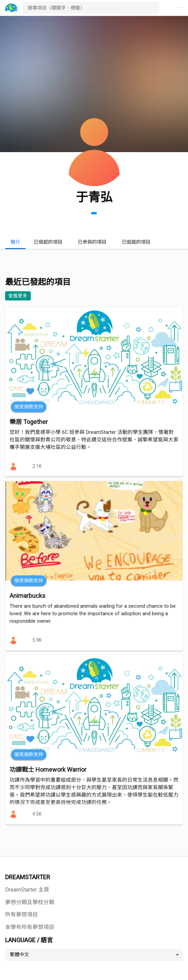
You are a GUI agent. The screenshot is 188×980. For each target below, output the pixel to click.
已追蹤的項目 (136, 242)
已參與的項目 (92, 242)
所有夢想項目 (21, 914)
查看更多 (18, 296)
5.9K (37, 640)
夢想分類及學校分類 (30, 902)
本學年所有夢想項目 (30, 927)
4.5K (37, 814)
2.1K (37, 466)
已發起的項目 (48, 242)
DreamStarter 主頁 (27, 890)
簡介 (15, 242)
